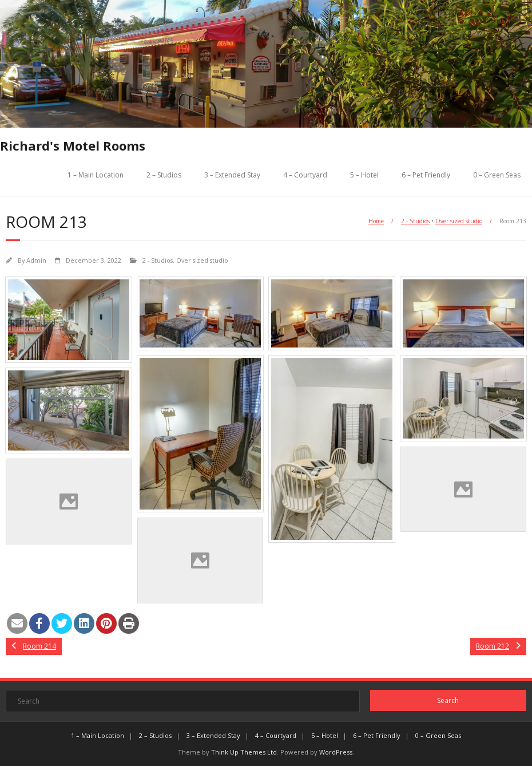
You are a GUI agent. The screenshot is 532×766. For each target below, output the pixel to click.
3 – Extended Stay (232, 175)
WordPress (336, 752)
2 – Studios (164, 175)
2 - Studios (415, 221)
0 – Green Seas (497, 175)
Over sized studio (459, 221)
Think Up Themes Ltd (244, 752)
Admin (36, 260)
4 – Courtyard (305, 175)
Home (376, 221)
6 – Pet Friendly (426, 175)
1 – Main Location (96, 175)
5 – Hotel (364, 175)
